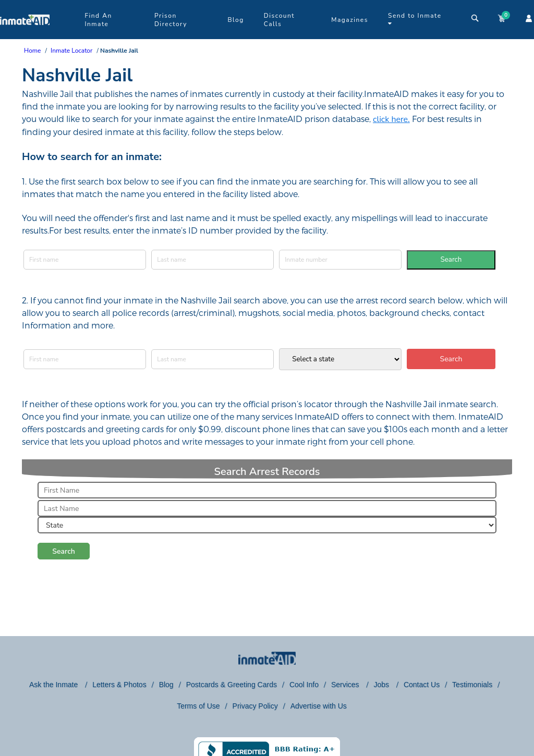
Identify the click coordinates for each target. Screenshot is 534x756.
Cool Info (304, 685)
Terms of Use (198, 706)
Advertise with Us (319, 706)
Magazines (350, 20)
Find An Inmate (98, 20)
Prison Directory (171, 20)
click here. (391, 119)
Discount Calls (279, 20)
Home (32, 51)
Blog (235, 20)
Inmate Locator (71, 51)
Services (346, 685)
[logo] (25, 36)
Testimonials (472, 685)
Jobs (382, 685)
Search (451, 260)
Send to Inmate (415, 19)
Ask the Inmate (54, 685)
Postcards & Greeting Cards (232, 685)
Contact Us (422, 685)
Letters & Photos (119, 685)
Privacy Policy (255, 706)
